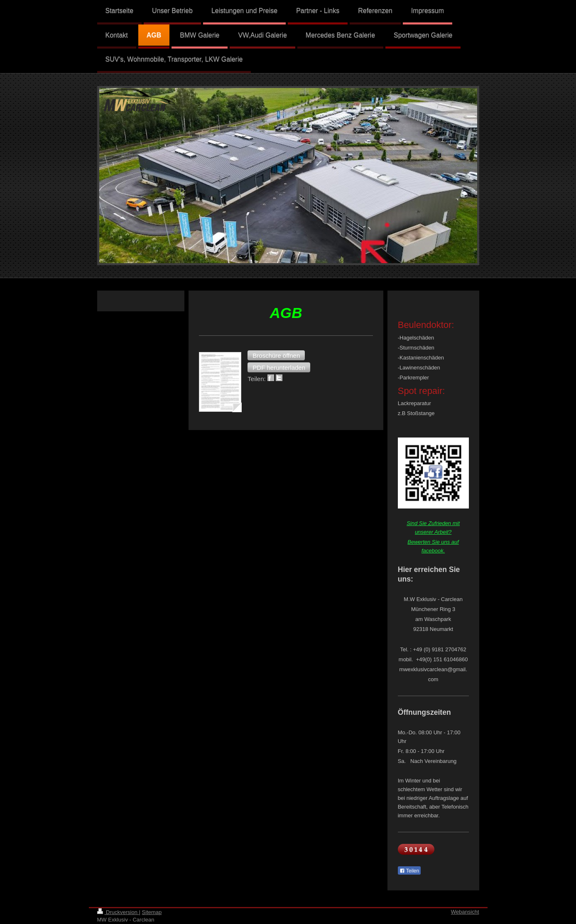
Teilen (409, 871)
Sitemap (152, 912)
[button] (276, 355)
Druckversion (118, 912)
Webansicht (465, 912)
